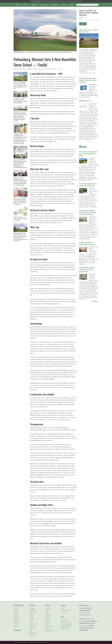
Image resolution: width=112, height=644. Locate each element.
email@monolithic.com (86, 615)
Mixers (47, 624)
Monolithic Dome (18, 605)
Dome (26, 5)
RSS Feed (64, 613)
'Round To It (64, 620)
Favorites (48, 628)
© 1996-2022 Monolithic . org (22, 642)
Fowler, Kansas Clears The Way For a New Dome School (89, 31)
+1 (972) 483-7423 (85, 613)
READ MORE (78, 1)
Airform (47, 613)
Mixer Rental (49, 626)
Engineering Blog (66, 626)
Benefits (16, 608)
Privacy (34, 642)
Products (55, 5)
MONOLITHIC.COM (66, 1)
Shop (71, 5)
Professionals (33, 624)
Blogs (62, 617)
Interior (47, 617)
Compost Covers (50, 631)
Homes (16, 610)
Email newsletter (66, 610)
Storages (16, 617)
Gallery (34, 5)
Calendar (32, 608)
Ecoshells (16, 624)
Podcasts (32, 628)
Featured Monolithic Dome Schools (52, 69)
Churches (16, 615)
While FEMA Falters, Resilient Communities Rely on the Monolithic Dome (87, 270)
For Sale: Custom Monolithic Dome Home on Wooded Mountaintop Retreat (88, 154)
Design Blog (64, 629)
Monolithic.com (84, 626)
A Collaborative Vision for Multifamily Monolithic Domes (87, 243)
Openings (48, 619)
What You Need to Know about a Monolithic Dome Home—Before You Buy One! (88, 80)
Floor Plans (48, 608)
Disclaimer (45, 642)
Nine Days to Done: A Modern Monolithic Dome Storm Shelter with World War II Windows (88, 212)
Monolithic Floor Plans (85, 101)
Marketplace (17, 630)
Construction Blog (66, 624)
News (64, 5)
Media (47, 610)
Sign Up (83, 24)
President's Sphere (66, 622)
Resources (44, 5)
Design (31, 617)
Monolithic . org (84, 605)
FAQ (31, 631)
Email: (81, 18)
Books (31, 622)
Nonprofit (32, 626)
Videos (31, 619)
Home (17, 5)
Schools (16, 613)
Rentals (16, 626)
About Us (32, 635)
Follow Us (64, 605)
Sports (15, 619)
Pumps (47, 622)
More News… (95, 301)
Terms (39, 642)
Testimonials (33, 633)
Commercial (17, 622)
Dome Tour (33, 613)
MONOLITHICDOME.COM (51, 1)
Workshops (33, 610)
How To (32, 615)
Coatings (48, 615)
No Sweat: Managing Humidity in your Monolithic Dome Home (88, 185)
